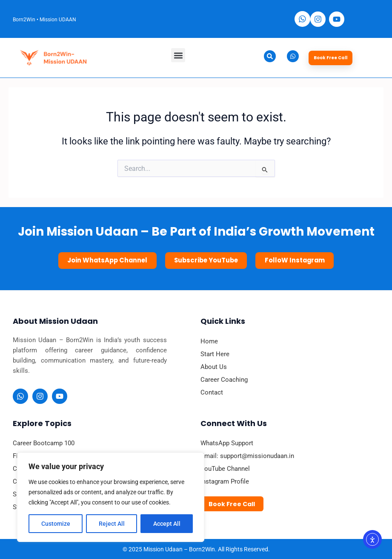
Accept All (167, 524)
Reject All (112, 524)
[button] (178, 55)
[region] (111, 497)
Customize (56, 524)
